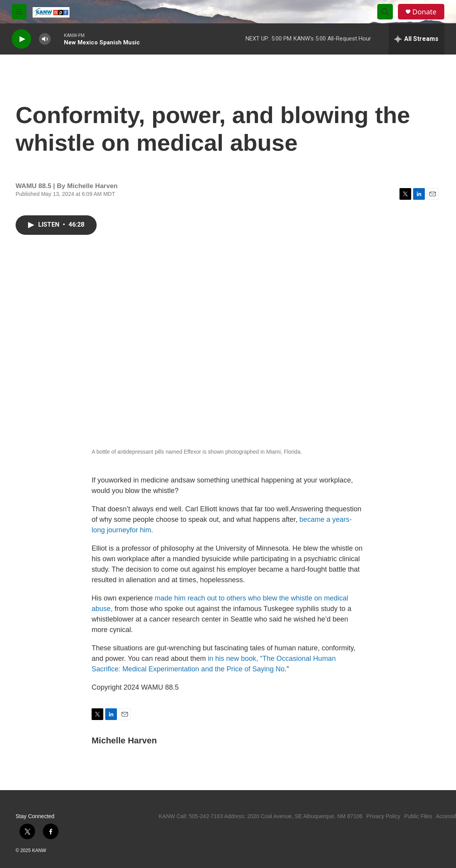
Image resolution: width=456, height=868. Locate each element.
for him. (141, 530)
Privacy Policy (383, 816)
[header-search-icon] (385, 12)
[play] (21, 39)
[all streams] (416, 39)
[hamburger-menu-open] (19, 12)
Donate (424, 12)
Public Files (418, 816)
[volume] (45, 39)
